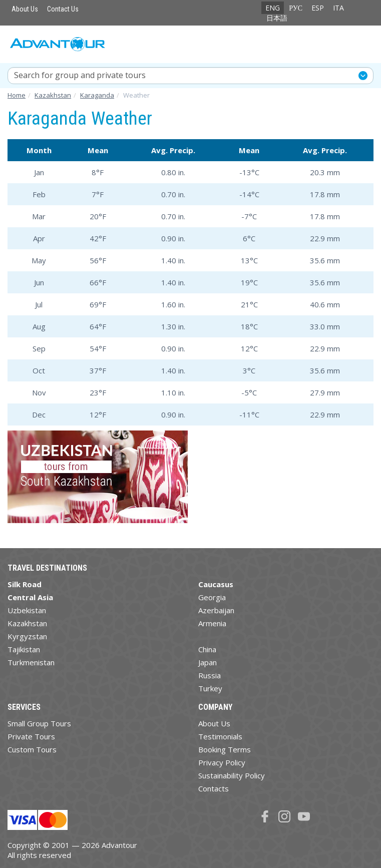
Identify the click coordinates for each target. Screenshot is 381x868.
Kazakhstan (27, 623)
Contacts (214, 788)
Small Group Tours (39, 723)
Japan (208, 662)
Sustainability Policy (232, 775)
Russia (210, 675)
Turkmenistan (31, 662)
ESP (318, 8)
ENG (273, 8)
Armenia (212, 623)
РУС (296, 8)
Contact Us (63, 9)
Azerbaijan (216, 610)
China (207, 649)
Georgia (212, 597)
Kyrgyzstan (27, 636)
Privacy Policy (222, 762)
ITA (338, 8)
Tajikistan (24, 649)
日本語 (277, 18)
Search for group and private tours (80, 75)
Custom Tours (32, 749)
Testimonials (220, 736)
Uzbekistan (27, 610)
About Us (25, 9)
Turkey (210, 688)
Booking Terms (225, 749)
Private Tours (31, 736)
